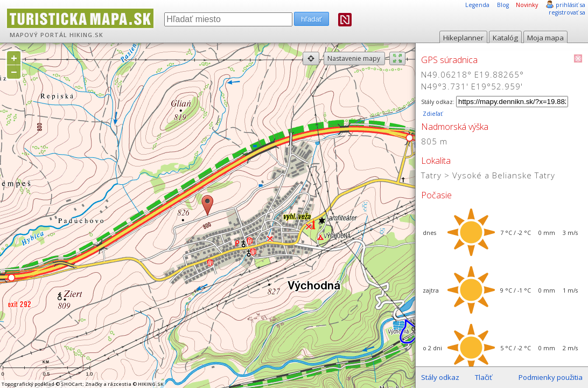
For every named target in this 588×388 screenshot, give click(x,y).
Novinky (527, 5)
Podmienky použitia (551, 377)
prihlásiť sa (570, 5)
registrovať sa (567, 12)
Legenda (477, 5)
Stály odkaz (440, 377)
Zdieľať (432, 114)
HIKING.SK (86, 35)
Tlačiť (484, 377)
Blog (503, 5)
